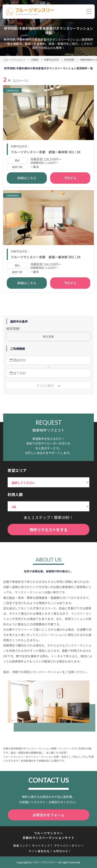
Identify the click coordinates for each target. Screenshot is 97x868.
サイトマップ (41, 846)
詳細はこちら (27, 178)
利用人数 (15, 494)
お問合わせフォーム (49, 815)
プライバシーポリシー (69, 846)
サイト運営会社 (39, 851)
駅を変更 (48, 336)
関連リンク (21, 846)
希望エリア (17, 470)
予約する (70, 178)
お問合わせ (61, 851)
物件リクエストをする (48, 530)
